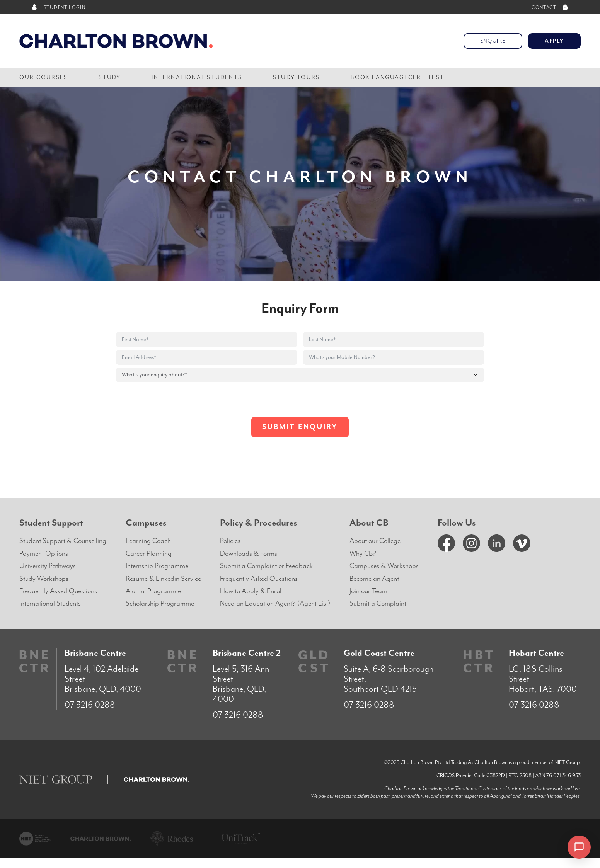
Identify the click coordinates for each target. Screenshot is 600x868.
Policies (230, 541)
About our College (375, 541)
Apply (554, 41)
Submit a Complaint (378, 603)
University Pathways (48, 566)
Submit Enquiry (300, 427)
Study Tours (296, 77)
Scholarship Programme (160, 603)
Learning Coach (148, 541)
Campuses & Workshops (384, 566)
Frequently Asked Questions (58, 591)
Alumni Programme (153, 591)
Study (110, 77)
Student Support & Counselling (63, 541)
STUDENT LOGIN (58, 8)
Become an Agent (374, 579)
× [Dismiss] (555, 847)
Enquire (493, 41)
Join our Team (368, 591)
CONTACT (550, 8)
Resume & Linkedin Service (163, 579)
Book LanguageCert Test (397, 77)
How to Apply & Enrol (251, 591)
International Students (197, 77)
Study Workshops (44, 579)
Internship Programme (157, 566)
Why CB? (363, 554)
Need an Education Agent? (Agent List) (275, 603)
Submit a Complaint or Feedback (266, 566)
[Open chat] (579, 847)
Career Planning (149, 554)
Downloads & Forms (249, 554)
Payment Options (44, 554)
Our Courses (43, 77)
